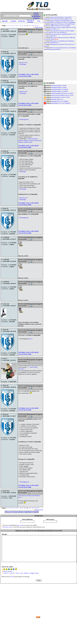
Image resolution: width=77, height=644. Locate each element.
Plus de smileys (8, 571)
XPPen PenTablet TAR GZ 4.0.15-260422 (62, 93)
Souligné (32, 573)
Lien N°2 (12, 573)
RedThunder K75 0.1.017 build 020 (61, 103)
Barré (37, 573)
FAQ (39, 21)
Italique (26, 573)
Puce (18, 573)
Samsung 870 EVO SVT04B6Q (60, 101)
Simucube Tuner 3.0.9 (57, 99)
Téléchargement (24, 119)
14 (35, 26)
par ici (31, 339)
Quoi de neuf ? (24, 63)
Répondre (5, 21)
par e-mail (20, 525)
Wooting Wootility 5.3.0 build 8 (60, 89)
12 (30, 26)
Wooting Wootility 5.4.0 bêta (59, 86)
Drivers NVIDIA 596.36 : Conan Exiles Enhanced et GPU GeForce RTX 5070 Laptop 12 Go (58, 18)
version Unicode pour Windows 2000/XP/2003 (30, 141)
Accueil (36, 13)
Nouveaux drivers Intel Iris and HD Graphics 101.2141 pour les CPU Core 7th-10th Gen (59, 32)
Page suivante (39, 27)
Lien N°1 (6, 573)
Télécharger (23, 64)
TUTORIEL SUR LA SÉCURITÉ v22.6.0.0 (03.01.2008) (28, 75)
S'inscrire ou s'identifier (30, 21)
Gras (21, 573)
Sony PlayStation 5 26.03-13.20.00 (60, 97)
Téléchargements (24, 482)
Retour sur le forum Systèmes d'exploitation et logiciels (22, 512)
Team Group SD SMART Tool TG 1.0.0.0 (62, 95)
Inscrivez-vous (7, 527)
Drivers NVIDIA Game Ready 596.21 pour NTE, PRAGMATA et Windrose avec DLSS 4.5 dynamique (60, 21)
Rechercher (22, 21)
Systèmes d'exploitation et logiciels (36, 17)
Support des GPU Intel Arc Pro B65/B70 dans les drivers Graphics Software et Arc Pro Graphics (59, 25)
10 (25, 26)
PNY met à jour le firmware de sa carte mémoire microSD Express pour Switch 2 (60, 49)
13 (32, 26)
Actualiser (13, 21)
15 (38, 26)
